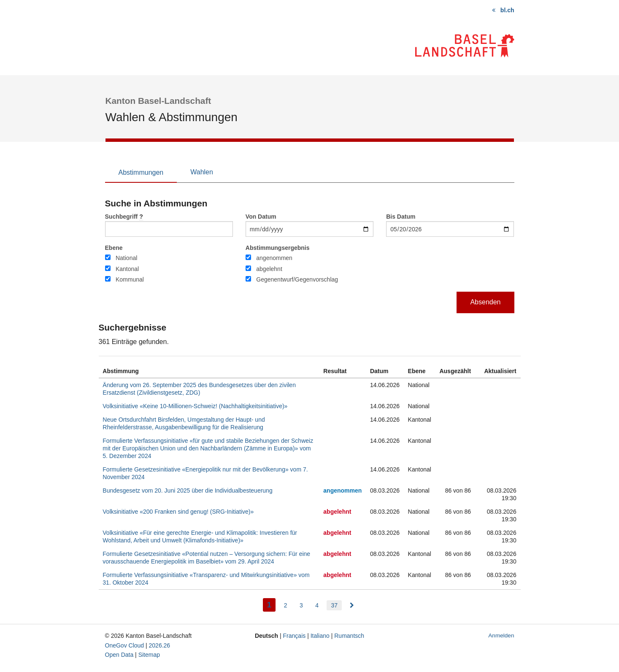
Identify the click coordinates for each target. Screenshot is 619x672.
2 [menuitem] (286, 605)
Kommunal (130, 279)
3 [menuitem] (301, 605)
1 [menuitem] (272, 604)
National (126, 258)
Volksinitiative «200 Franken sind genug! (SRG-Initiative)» (178, 512)
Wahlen (202, 172)
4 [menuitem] (317, 605)
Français (295, 636)
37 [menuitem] (334, 605)
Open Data (119, 655)
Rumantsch (349, 636)
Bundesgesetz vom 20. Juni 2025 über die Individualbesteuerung (187, 490)
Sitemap (149, 655)
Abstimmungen (141, 172)
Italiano (320, 636)
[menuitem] (352, 605)
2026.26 (160, 645)
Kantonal (127, 269)
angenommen (274, 258)
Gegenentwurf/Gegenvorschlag (297, 279)
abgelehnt (269, 269)
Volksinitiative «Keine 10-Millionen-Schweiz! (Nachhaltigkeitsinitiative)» (195, 406)
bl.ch (507, 10)
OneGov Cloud (125, 645)
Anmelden (501, 635)
